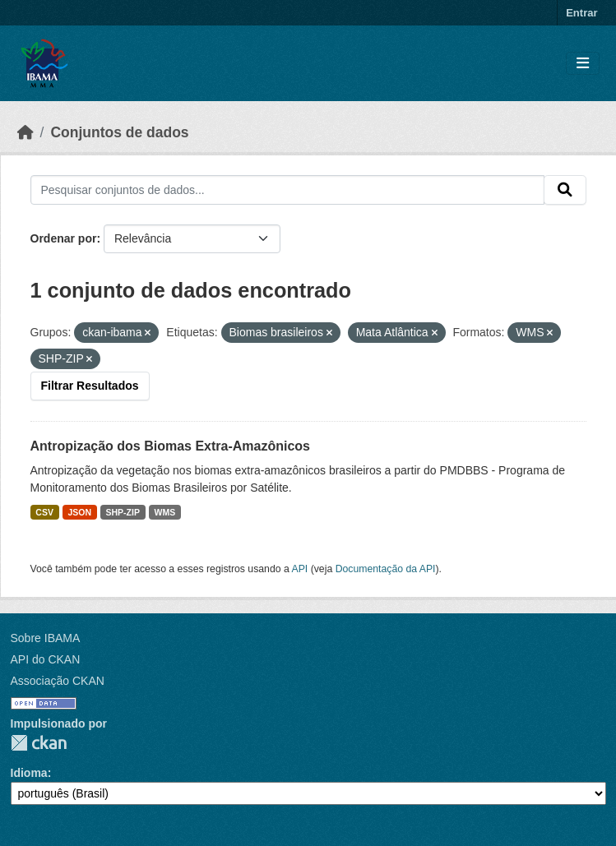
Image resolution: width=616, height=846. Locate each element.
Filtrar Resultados (90, 386)
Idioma (29, 773)
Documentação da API (386, 569)
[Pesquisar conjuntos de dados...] (287, 190)
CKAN (39, 743)
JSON (79, 512)
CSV (44, 512)
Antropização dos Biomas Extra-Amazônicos (171, 446)
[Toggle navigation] (583, 64)
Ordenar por (64, 238)
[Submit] (565, 190)
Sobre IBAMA (46, 638)
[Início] (25, 132)
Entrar (581, 13)
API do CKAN (46, 659)
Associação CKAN (58, 681)
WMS (164, 512)
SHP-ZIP (123, 512)
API (300, 569)
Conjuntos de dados (119, 132)
